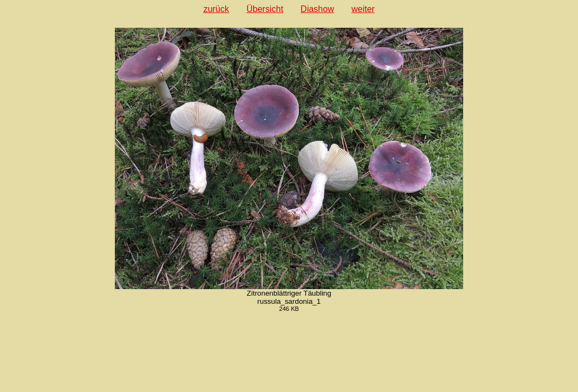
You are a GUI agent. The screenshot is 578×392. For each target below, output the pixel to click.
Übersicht (265, 9)
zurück (216, 9)
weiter (363, 9)
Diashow (317, 9)
